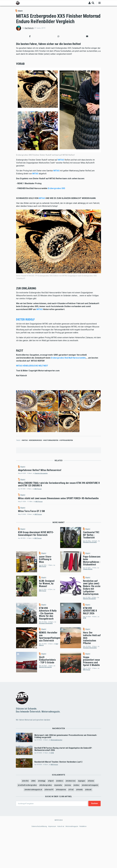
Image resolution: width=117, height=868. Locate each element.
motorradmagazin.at (47, 835)
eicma (79, 830)
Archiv (23, 825)
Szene (94, 825)
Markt (20, 11)
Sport (51, 825)
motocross (72, 825)
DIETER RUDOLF (25, 319)
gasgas (84, 825)
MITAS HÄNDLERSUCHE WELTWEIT (32, 366)
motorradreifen (51, 440)
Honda (96, 835)
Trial (87, 835)
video (88, 830)
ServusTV (64, 835)
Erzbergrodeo (36, 440)
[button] (30, 36)
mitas (25, 440)
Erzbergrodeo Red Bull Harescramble (68, 358)
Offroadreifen (67, 440)
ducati (59, 839)
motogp (41, 825)
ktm (32, 825)
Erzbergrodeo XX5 (56, 188)
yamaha (69, 830)
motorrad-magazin (26, 835)
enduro (60, 825)
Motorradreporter (57, 784)
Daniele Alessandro (62, 473)
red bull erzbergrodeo (36, 830)
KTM (85, 662)
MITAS (61, 160)
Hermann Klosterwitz (90, 586)
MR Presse (59, 500)
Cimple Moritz (88, 613)
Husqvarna (77, 835)
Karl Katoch (29, 28)
